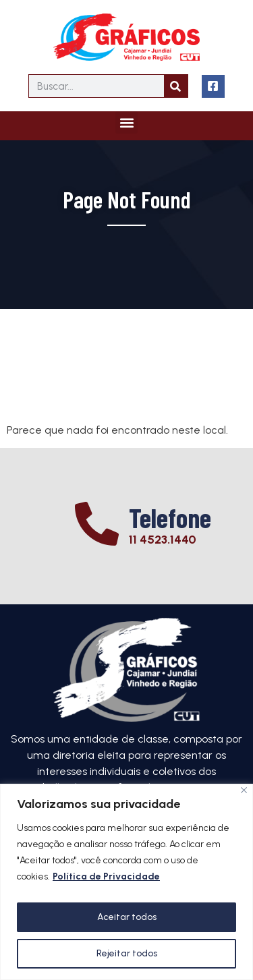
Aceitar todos (127, 917)
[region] (126, 882)
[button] (126, 122)
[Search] (176, 86)
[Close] (244, 790)
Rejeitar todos (127, 953)
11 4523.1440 (163, 540)
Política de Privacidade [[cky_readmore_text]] (106, 876)
